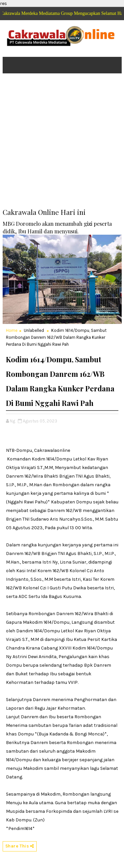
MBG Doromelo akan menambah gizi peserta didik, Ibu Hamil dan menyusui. (57, 227)
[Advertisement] (62, 145)
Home (12, 330)
